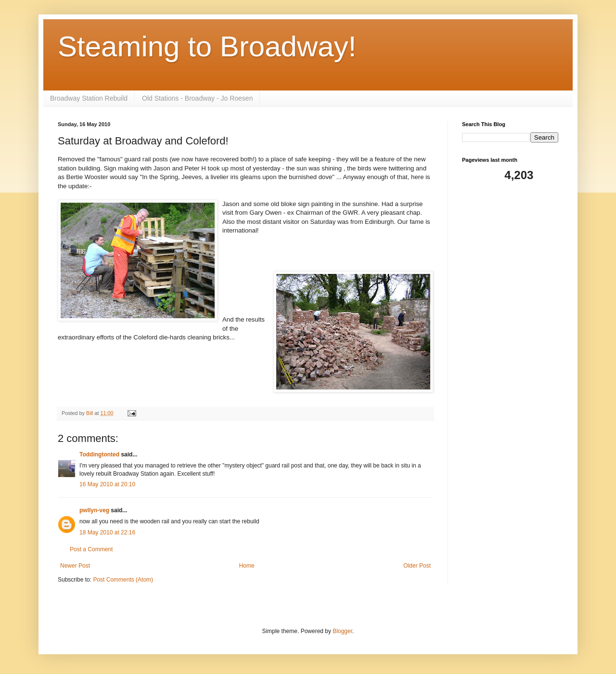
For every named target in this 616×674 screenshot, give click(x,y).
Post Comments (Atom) (123, 580)
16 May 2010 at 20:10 (107, 484)
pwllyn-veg (94, 510)
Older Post (417, 566)
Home (247, 566)
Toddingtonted (99, 454)
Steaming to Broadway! (207, 46)
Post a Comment (91, 549)
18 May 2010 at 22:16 (107, 532)
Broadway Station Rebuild (89, 98)
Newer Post (75, 566)
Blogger (342, 631)
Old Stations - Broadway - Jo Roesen (197, 98)
